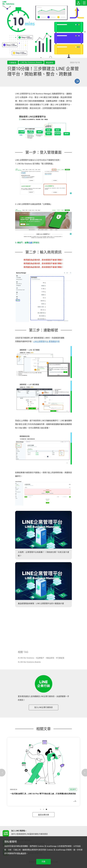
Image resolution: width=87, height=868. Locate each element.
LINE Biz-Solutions (27, 658)
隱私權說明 (22, 853)
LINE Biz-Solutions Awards (30, 662)
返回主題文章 (43, 815)
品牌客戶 (41, 658)
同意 (43, 862)
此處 (30, 243)
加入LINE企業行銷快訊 (43, 707)
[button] (41, 809)
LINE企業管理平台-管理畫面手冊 (46, 341)
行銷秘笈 (61, 658)
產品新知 (51, 658)
